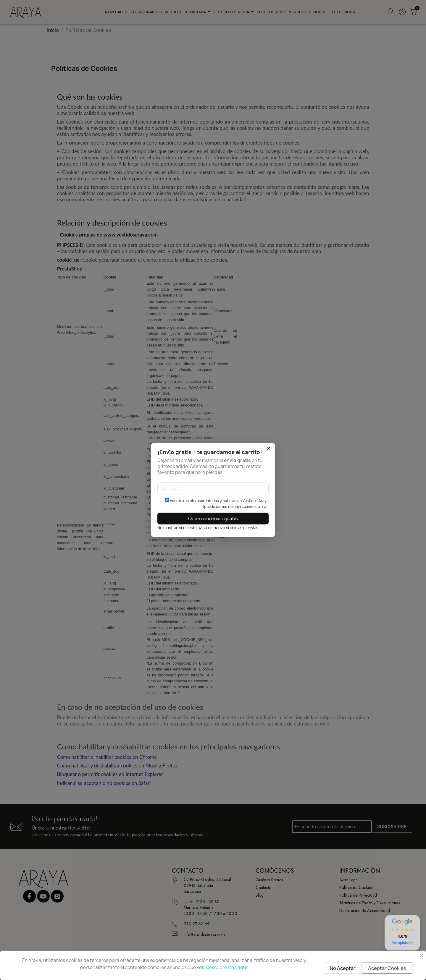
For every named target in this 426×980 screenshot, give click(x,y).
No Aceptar (343, 968)
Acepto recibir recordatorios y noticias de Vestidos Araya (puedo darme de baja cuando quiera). (217, 504)
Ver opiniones (402, 943)
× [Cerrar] (269, 448)
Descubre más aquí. (227, 967)
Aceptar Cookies (387, 968)
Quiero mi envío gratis (213, 519)
